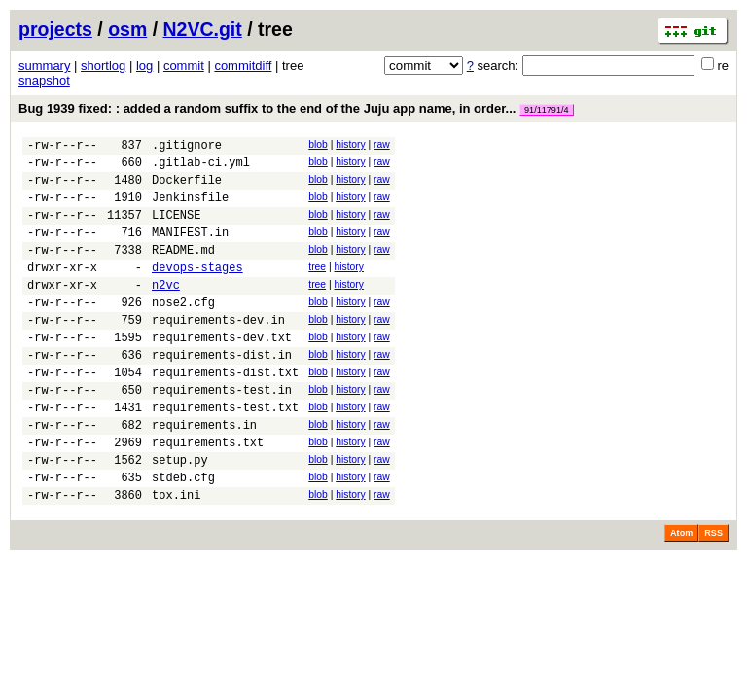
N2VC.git (203, 29)
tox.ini (176, 556)
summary (44, 66)
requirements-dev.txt (222, 372)
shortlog (103, 66)
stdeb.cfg (183, 535)
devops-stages (197, 290)
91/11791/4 (547, 110)
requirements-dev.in (218, 351)
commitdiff (243, 66)
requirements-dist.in (222, 392)
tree (317, 287)
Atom (681, 594)
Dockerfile (187, 188)
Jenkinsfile (190, 209)
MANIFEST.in (190, 249)
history (350, 144)
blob (318, 144)
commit (184, 66)
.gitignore (187, 147)
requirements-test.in (222, 433)
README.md (183, 270)
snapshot (44, 80)
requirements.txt (208, 494)
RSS (713, 594)
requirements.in (204, 474)
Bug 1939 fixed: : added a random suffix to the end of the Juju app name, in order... (296, 108)
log (144, 66)
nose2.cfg (183, 331)
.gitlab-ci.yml (201, 168)
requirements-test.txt (225, 454)
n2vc (166, 311)
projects (55, 29)
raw (382, 144)
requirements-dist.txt (225, 413)
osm (127, 29)
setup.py (180, 515)
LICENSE (176, 229)
